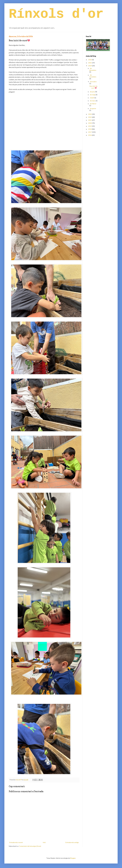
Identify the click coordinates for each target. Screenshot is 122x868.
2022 (90, 117)
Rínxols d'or (56, 14)
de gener (93, 108)
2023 (90, 114)
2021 (90, 120)
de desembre (93, 69)
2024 (90, 66)
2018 (90, 129)
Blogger (73, 858)
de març (93, 101)
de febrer (93, 104)
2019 (90, 126)
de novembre (93, 76)
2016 (90, 135)
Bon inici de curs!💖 (94, 87)
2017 (90, 132)
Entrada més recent (16, 842)
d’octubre (93, 82)
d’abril (92, 98)
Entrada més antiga (72, 842)
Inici (44, 842)
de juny (93, 92)
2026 (90, 60)
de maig (93, 95)
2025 (90, 63)
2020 (90, 123)
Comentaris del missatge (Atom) (30, 846)
